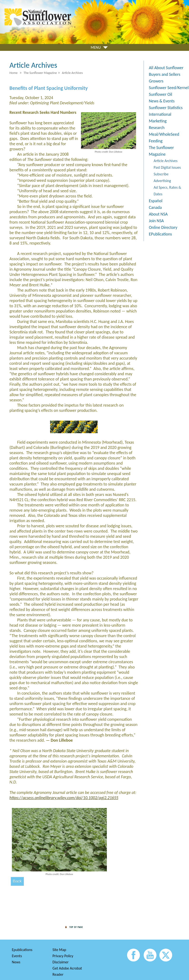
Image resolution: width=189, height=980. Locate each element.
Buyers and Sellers (165, 74)
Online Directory (163, 227)
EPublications (160, 234)
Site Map (59, 950)
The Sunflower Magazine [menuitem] (40, 73)
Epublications (22, 950)
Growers (156, 81)
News (16, 962)
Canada (155, 207)
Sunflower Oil (161, 94)
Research (157, 128)
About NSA (158, 214)
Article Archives (166, 161)
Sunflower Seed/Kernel (169, 88)
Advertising (162, 181)
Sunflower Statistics (166, 108)
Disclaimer (61, 962)
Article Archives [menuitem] (72, 73)
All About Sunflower (166, 68)
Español (156, 201)
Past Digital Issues (167, 167)
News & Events (162, 101)
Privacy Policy (63, 956)
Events (17, 956)
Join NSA (156, 221)
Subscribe (161, 174)
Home (14, 73)
